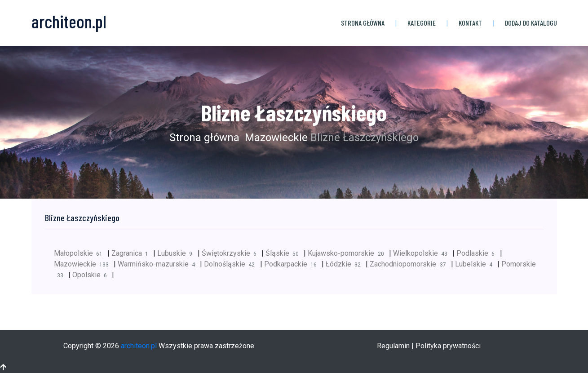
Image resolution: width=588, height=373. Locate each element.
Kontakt (470, 23)
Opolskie (92, 275)
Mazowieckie (275, 138)
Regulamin (393, 346)
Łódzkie (346, 264)
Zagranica (132, 253)
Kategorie (422, 23)
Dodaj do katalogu (531, 23)
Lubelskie (476, 264)
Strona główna (363, 23)
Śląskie (285, 253)
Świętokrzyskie (232, 253)
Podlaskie (478, 253)
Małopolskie (81, 253)
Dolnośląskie (232, 264)
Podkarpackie (293, 264)
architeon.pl (139, 346)
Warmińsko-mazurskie (159, 264)
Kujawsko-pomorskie (348, 253)
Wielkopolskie (423, 253)
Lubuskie (177, 253)
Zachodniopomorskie (410, 264)
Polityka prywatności (448, 346)
